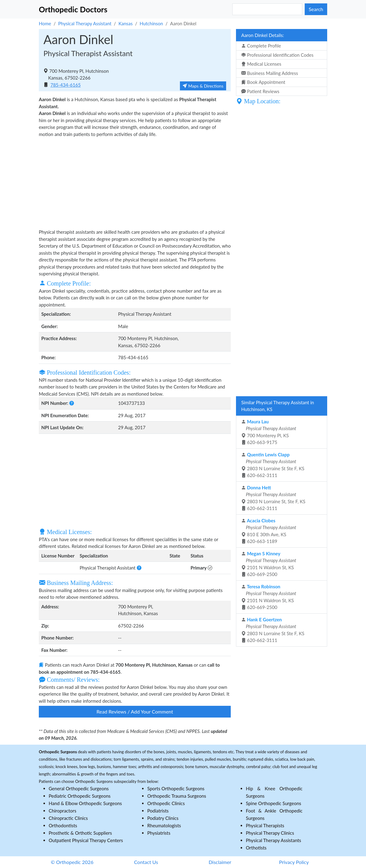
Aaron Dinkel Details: (263, 35)
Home (45, 23)
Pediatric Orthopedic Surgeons (80, 796)
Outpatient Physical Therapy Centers (86, 840)
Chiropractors (63, 811)
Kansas (125, 23)
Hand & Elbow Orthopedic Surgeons (85, 803)
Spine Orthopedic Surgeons (274, 803)
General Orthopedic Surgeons (79, 788)
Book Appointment (263, 82)
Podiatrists (158, 811)
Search (316, 9)
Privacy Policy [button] (294, 862)
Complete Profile (261, 46)
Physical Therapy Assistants (273, 840)
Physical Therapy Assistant (85, 23)
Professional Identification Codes (277, 55)
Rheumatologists (164, 825)
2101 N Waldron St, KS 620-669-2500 (269, 564)
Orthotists (256, 848)
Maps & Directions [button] (203, 86)
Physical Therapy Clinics (270, 833)
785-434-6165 (66, 85)
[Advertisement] (135, 182)
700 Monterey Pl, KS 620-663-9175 (269, 432)
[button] (71, 403)
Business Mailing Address (270, 73)
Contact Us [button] (146, 862)
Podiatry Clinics (163, 818)
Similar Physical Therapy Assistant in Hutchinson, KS (278, 406)
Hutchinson (151, 23)
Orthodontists (63, 825)
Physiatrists (159, 833)
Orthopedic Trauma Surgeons (177, 796)
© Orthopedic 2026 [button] (72, 862)
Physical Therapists (265, 825)
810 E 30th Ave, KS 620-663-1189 (269, 531)
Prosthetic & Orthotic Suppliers (80, 833)
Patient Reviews (260, 91)
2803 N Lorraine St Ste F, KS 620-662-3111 (273, 465)
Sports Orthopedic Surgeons (176, 788)
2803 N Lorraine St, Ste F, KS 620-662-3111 (273, 498)
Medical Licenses (261, 64)
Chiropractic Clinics (68, 818)
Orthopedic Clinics (166, 803)
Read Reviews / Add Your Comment (135, 712)
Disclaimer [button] (220, 862)
